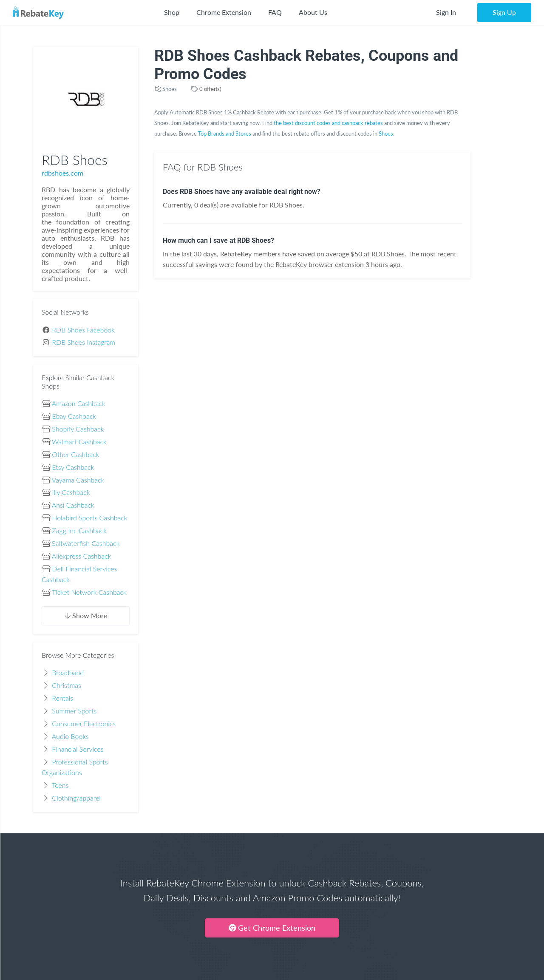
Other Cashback (75, 454)
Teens (60, 785)
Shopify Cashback (78, 429)
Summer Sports (74, 711)
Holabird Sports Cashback (89, 518)
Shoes (170, 89)
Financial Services (78, 749)
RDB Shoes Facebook (83, 330)
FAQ (275, 12)
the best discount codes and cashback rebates (328, 123)
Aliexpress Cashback (82, 556)
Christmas (67, 685)
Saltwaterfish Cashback (86, 543)
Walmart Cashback (79, 442)
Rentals (62, 698)
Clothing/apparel (76, 798)
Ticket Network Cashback (89, 592)
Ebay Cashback (74, 416)
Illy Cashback (71, 492)
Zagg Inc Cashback (79, 530)
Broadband (68, 672)
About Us (313, 12)
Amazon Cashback (79, 403)
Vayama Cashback (78, 480)
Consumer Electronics (84, 723)
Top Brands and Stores (225, 134)
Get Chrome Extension (272, 928)
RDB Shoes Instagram (84, 342)
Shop (172, 12)
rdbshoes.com (62, 173)
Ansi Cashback (73, 505)
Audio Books (70, 736)
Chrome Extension (224, 12)
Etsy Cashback (73, 467)
